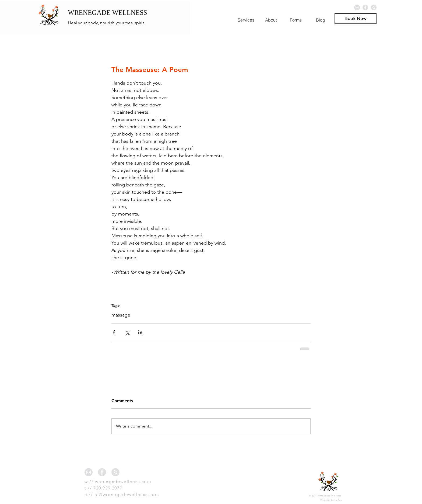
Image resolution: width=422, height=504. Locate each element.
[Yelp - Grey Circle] (374, 7)
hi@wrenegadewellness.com (127, 494)
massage (121, 315)
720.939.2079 (108, 488)
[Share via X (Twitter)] (127, 332)
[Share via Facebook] (114, 332)
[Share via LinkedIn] (140, 332)
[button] (356, 19)
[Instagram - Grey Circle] (357, 7)
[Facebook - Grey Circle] (365, 7)
